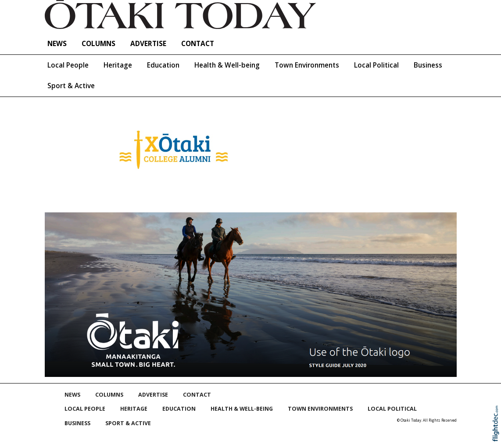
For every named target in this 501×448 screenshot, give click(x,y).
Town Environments (307, 65)
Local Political (376, 65)
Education (163, 65)
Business (428, 65)
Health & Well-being (227, 65)
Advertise (148, 44)
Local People (68, 65)
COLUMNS (98, 44)
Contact (198, 44)
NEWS (57, 44)
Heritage (118, 65)
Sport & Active (71, 86)
